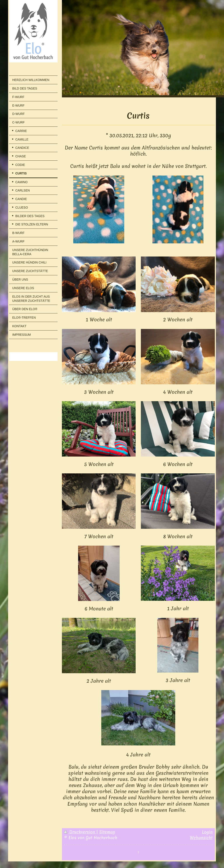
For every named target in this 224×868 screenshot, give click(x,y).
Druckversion (80, 832)
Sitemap (107, 832)
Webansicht (201, 838)
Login (207, 832)
